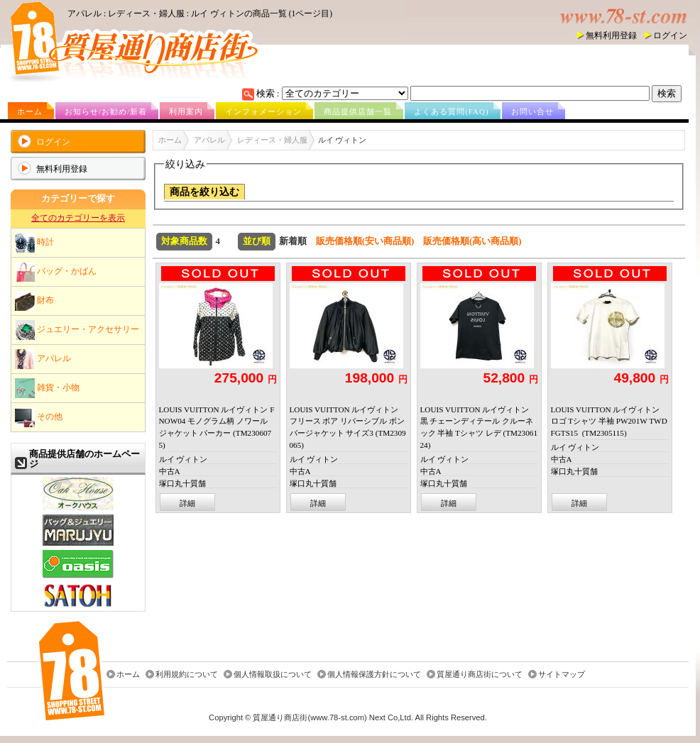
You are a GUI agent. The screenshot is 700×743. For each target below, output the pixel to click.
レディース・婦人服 (272, 140)
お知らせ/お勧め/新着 (106, 111)
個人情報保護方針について (374, 674)
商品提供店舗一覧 (358, 111)
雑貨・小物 (47, 388)
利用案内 (186, 111)
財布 (34, 301)
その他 (39, 417)
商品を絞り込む (204, 192)
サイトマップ (562, 674)
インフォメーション (263, 111)
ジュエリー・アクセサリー (77, 330)
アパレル (43, 359)
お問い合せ (532, 111)
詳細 (187, 503)
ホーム (30, 111)
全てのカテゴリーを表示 (78, 218)
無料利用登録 (611, 35)
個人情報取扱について (273, 674)
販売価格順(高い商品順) (472, 241)
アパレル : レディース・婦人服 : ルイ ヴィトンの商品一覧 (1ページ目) (200, 13)
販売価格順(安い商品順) (365, 241)
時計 (34, 243)
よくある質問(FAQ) (452, 111)
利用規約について (187, 674)
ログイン (670, 35)
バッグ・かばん (56, 272)
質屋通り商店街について (480, 674)
